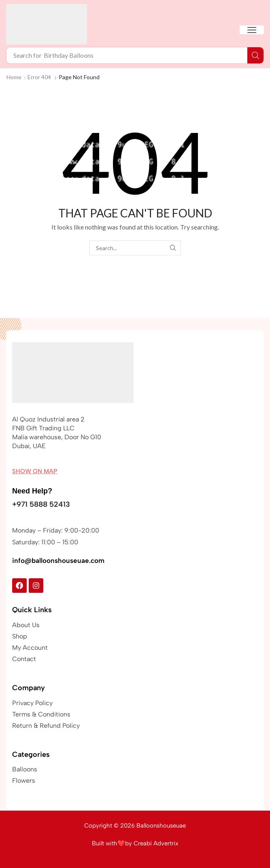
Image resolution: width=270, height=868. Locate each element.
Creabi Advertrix (156, 843)
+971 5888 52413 (41, 504)
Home (14, 77)
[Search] (255, 55)
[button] (252, 30)
